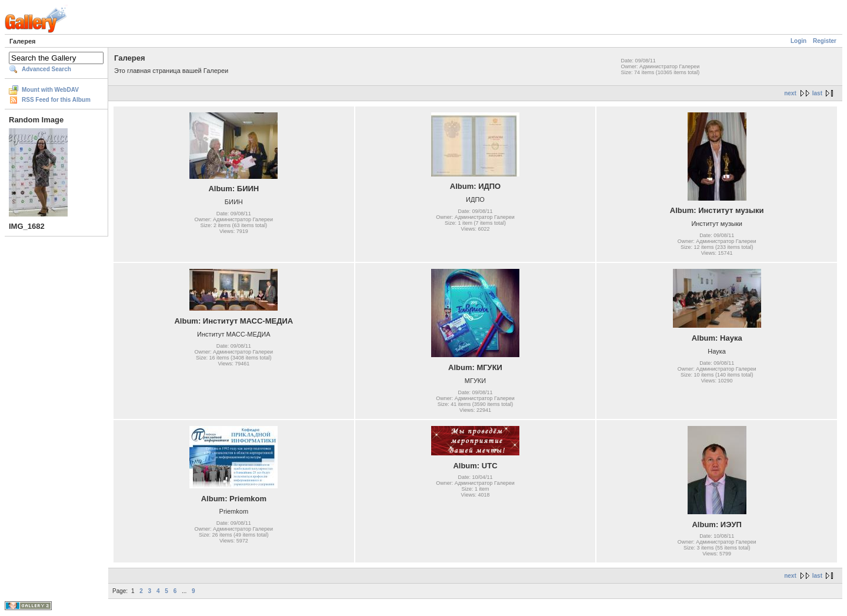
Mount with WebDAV (50, 90)
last (817, 93)
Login (798, 41)
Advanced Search (46, 69)
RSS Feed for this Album (56, 100)
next (790, 93)
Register (825, 41)
